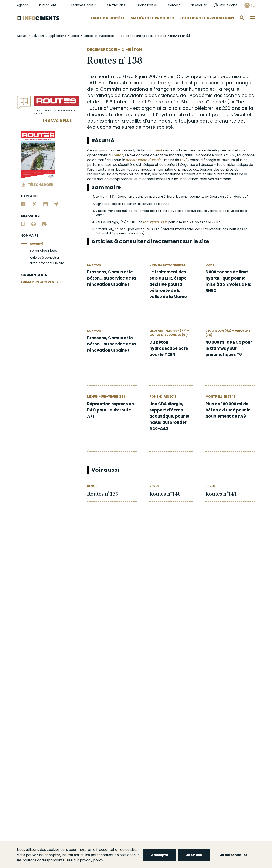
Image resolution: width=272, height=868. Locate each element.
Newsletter (199, 5)
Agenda (23, 5)
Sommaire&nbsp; (43, 251)
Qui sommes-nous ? (82, 5)
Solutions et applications (207, 18)
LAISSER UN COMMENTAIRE (42, 282)
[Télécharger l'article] (44, 223)
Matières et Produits (152, 18)
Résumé (37, 244)
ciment (156, 150)
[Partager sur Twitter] (35, 204)
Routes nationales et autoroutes (142, 36)
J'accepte (159, 855)
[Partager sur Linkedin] (46, 204)
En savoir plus (57, 121)
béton (118, 155)
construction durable (144, 160)
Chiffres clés (116, 5)
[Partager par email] (56, 204)
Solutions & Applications (49, 36)
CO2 (184, 160)
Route (75, 36)
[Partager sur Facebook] (23, 204)
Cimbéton (132, 49)
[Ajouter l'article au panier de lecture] (23, 223)
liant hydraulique (155, 222)
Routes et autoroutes (99, 36)
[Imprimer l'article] (33, 223)
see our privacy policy (85, 860)
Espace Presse (146, 5)
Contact (174, 5)
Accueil (22, 36)
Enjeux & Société (108, 18)
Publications (48, 5)
